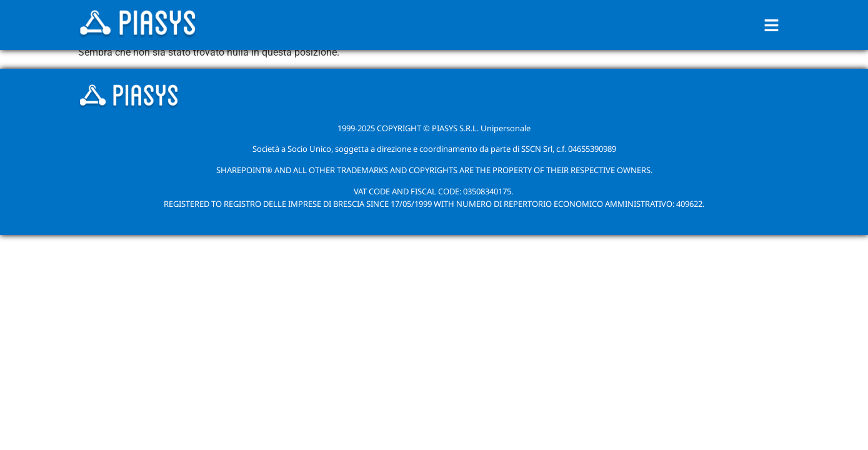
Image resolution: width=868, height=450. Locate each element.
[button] (771, 25)
